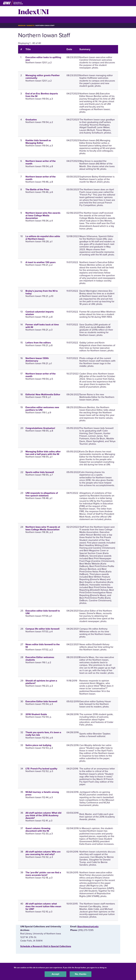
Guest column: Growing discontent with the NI (38, 830)
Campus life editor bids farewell (42, 629)
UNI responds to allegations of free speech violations (42, 494)
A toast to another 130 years (41, 262)
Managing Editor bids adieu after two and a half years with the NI (43, 453)
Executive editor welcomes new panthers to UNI (42, 409)
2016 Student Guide (36, 714)
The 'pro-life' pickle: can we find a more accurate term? (43, 874)
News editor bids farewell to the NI (43, 646)
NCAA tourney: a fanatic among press (42, 793)
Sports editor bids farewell (40, 472)
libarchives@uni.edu (88, 927)
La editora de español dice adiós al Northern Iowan (43, 238)
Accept (55, 974)
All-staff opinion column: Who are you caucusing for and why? (43, 853)
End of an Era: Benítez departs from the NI (42, 95)
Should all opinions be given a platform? (41, 682)
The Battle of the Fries (37, 190)
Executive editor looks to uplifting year (43, 59)
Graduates (31, 120)
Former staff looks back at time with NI (42, 326)
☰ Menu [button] (23, 20)
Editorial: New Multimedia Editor (43, 395)
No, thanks (81, 974)
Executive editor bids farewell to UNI (43, 612)
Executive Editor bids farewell (41, 701)
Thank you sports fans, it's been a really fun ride (43, 734)
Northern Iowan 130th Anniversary (37, 360)
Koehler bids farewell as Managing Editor (38, 142)
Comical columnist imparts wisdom (40, 313)
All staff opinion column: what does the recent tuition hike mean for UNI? (43, 906)
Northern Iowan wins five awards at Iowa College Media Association (43, 216)
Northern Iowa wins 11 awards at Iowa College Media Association (43, 528)
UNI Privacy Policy (115, 968)
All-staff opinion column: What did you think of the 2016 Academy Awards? (43, 815)
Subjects (30, 25)
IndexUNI (33, 11)
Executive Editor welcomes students (40, 659)
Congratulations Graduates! (40, 428)
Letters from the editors (38, 343)
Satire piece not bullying (38, 745)
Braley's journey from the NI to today (42, 292)
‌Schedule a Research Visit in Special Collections (46, 946)
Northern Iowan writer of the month (41, 162)
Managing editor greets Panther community (43, 77)
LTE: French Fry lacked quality (41, 769)
